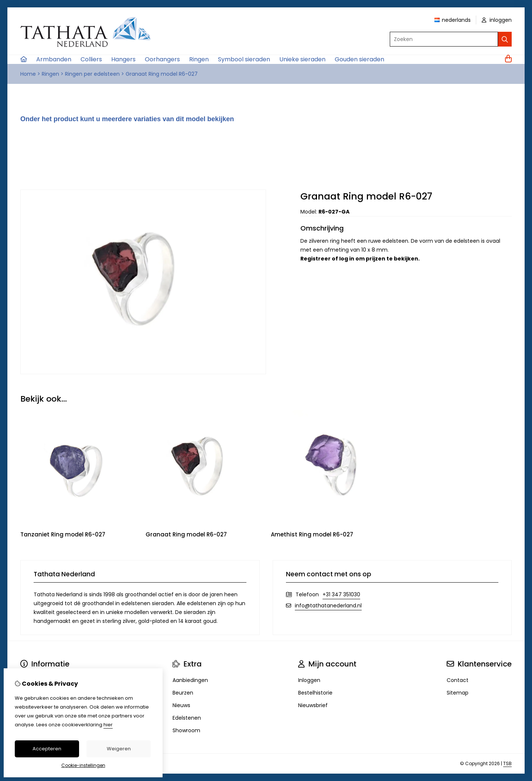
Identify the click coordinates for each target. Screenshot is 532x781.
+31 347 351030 (341, 594)
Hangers (123, 59)
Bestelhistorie (315, 693)
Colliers (91, 59)
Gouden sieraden (359, 59)
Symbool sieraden (244, 59)
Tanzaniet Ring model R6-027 (63, 534)
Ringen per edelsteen (92, 74)
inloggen (497, 20)
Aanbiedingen (190, 680)
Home (28, 74)
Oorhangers (162, 59)
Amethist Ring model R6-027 (312, 534)
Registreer (316, 259)
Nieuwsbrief (313, 705)
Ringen (199, 59)
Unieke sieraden (302, 59)
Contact (458, 680)
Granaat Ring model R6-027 (162, 74)
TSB (507, 763)
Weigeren (119, 749)
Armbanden (54, 59)
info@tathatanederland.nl (328, 606)
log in (347, 259)
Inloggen (309, 680)
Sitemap (458, 693)
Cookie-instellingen (83, 765)
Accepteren (47, 749)
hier (108, 725)
